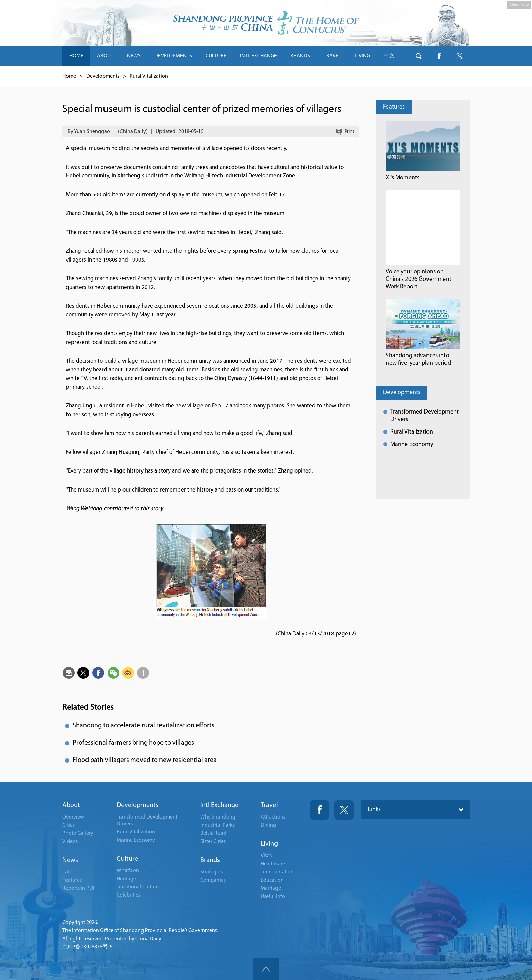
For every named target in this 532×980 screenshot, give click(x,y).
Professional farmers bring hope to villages (133, 743)
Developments (103, 76)
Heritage (126, 879)
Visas (266, 856)
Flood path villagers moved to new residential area (145, 760)
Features (394, 107)
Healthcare (273, 864)
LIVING (362, 56)
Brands (210, 860)
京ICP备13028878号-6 (87, 947)
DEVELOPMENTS (173, 56)
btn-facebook (439, 56)
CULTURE (216, 56)
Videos (70, 842)
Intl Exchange (219, 805)
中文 (389, 56)
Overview (73, 817)
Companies (213, 880)
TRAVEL (332, 56)
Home (69, 76)
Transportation (277, 872)
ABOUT (105, 56)
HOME (76, 56)
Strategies (211, 872)
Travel (269, 805)
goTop (266, 969)
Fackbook (319, 810)
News (70, 860)
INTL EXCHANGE (258, 56)
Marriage (271, 888)
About (71, 805)
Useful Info (273, 897)
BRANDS (300, 56)
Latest (69, 872)
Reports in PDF (79, 888)
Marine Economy (412, 445)
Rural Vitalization (149, 76)
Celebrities (129, 895)
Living (269, 844)
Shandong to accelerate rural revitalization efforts (144, 726)
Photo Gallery (78, 833)
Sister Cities (213, 842)
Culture (127, 859)
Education (272, 880)
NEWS (134, 56)
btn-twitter (459, 56)
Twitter (344, 810)
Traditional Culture (138, 887)
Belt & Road (213, 833)
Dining (268, 825)
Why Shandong (218, 817)
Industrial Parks (217, 825)
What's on (128, 871)
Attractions (273, 817)
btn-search (419, 56)
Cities (69, 825)
